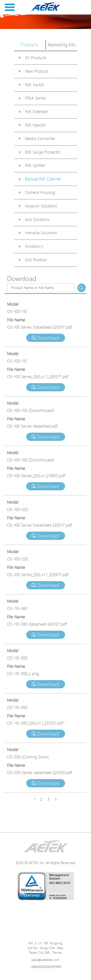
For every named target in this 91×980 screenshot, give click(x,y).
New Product (37, 71)
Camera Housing (40, 192)
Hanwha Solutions (41, 233)
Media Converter (40, 138)
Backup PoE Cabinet (43, 179)
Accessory (34, 246)
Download (45, 338)
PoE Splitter (35, 165)
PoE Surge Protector (43, 152)
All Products (36, 58)
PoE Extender (37, 111)
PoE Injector (36, 125)
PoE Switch (35, 85)
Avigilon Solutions (41, 206)
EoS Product (36, 260)
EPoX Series (35, 98)
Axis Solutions (37, 219)
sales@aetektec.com (45, 960)
